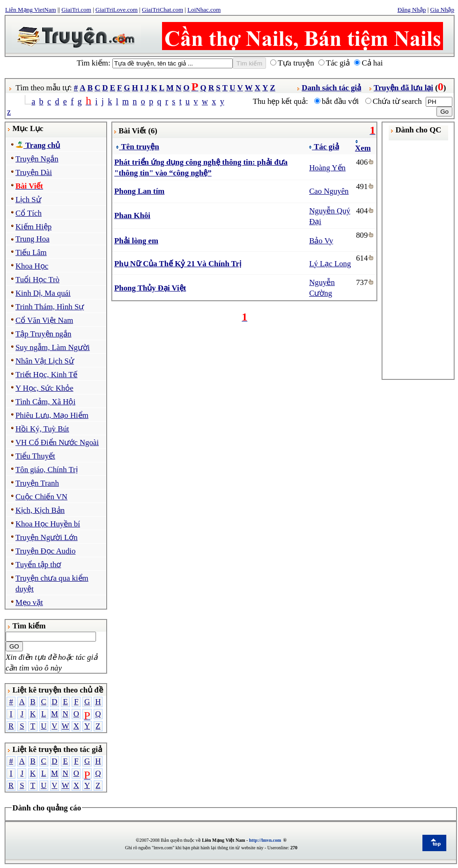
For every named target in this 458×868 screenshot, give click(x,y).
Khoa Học (32, 266)
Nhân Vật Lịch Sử (45, 361)
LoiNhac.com (204, 10)
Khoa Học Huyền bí (48, 524)
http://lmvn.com (265, 840)
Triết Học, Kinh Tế (46, 375)
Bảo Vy (321, 241)
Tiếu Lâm (31, 252)
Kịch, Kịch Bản (40, 510)
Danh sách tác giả (331, 88)
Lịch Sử (28, 200)
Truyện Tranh (37, 483)
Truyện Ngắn (37, 159)
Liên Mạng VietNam (31, 10)
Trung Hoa (33, 239)
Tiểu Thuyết (35, 456)
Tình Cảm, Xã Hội (45, 402)
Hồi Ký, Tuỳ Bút (42, 429)
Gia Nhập (442, 10)
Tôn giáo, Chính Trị (47, 470)
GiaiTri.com (76, 10)
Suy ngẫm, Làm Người (53, 347)
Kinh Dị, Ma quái (43, 293)
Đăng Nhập (412, 10)
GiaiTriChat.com (163, 10)
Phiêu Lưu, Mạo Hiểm (52, 415)
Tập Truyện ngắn (43, 334)
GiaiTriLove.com (117, 10)
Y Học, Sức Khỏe (44, 388)
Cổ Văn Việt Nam (44, 320)
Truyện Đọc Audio (45, 551)
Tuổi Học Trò (37, 280)
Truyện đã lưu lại (403, 88)
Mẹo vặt (29, 602)
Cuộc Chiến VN (41, 497)
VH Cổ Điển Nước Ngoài (57, 442)
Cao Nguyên (329, 191)
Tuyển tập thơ (38, 565)
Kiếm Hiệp (33, 227)
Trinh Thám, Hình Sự (50, 307)
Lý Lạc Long (330, 264)
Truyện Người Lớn (47, 537)
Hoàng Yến (327, 168)
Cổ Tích (29, 213)
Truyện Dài (34, 172)
